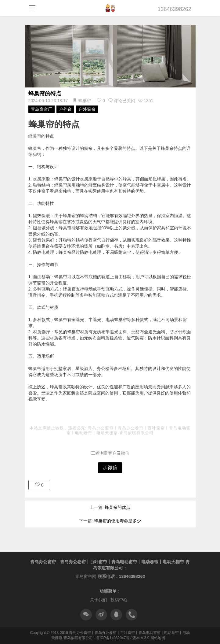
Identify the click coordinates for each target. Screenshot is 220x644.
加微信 (110, 467)
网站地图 (158, 638)
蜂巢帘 (85, 101)
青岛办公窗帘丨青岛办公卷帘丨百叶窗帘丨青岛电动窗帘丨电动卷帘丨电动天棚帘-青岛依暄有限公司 (128, 430)
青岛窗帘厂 (41, 109)
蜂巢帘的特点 (45, 94)
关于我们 (99, 600)
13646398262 (175, 9)
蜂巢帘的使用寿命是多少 (117, 521)
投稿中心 (119, 600)
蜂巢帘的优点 (117, 507)
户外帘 (65, 109)
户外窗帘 (87, 109)
